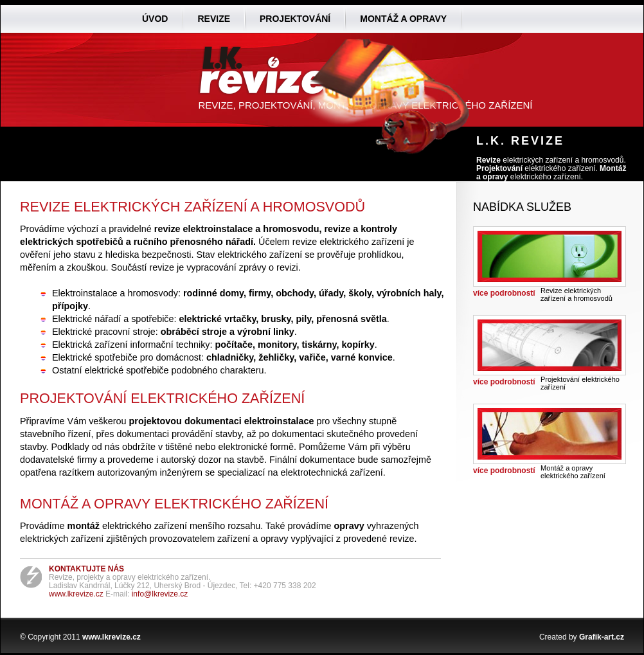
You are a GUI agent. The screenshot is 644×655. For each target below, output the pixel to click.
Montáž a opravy (403, 19)
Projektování (295, 19)
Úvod (155, 19)
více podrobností (504, 293)
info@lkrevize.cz (160, 594)
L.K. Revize (520, 141)
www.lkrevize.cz (76, 594)
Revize (214, 19)
